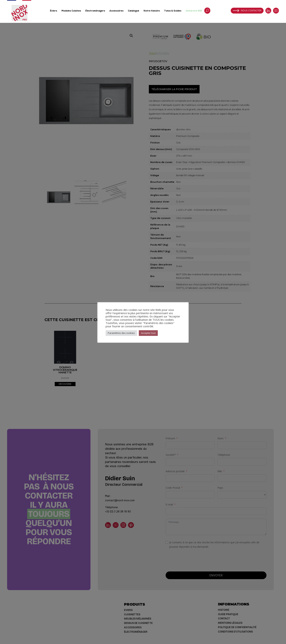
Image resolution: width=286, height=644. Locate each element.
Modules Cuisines (71, 11)
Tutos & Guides (173, 11)
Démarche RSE (194, 11)
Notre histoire (152, 11)
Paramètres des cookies (121, 333)
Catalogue (134, 11)
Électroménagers (95, 11)
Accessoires (116, 11)
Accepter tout (148, 333)
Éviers (54, 11)
